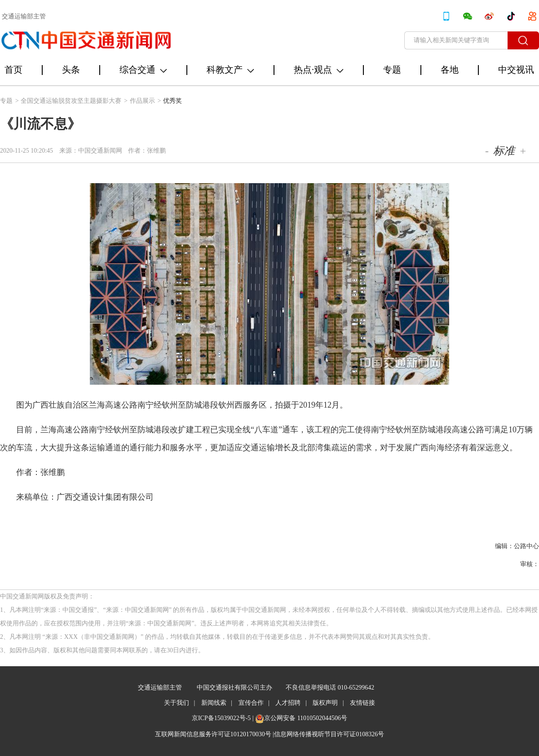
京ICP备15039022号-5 (221, 718)
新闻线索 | (217, 703)
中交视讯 (516, 70)
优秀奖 (172, 101)
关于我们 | (179, 703)
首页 (13, 70)
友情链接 (362, 703)
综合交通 (143, 70)
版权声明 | (328, 703)
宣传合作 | (254, 703)
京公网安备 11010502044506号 (306, 718)
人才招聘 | (291, 703)
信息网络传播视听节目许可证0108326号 (329, 734)
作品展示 (146, 101)
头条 (71, 70)
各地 (450, 70)
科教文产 (230, 70)
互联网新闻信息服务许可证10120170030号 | (214, 734)
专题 (392, 70)
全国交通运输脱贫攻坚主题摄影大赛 (74, 101)
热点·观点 (319, 70)
